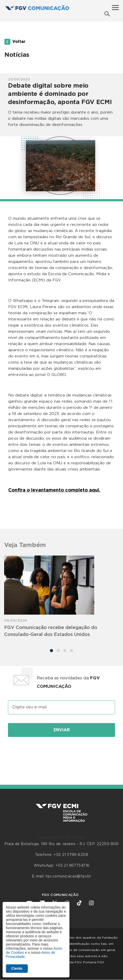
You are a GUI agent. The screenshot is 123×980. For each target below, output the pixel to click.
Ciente (17, 968)
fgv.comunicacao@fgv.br (68, 876)
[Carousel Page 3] (65, 651)
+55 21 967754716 (73, 866)
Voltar (15, 42)
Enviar (62, 730)
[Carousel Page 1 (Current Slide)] (51, 651)
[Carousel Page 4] (72, 651)
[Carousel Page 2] (58, 651)
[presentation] (61, 755)
